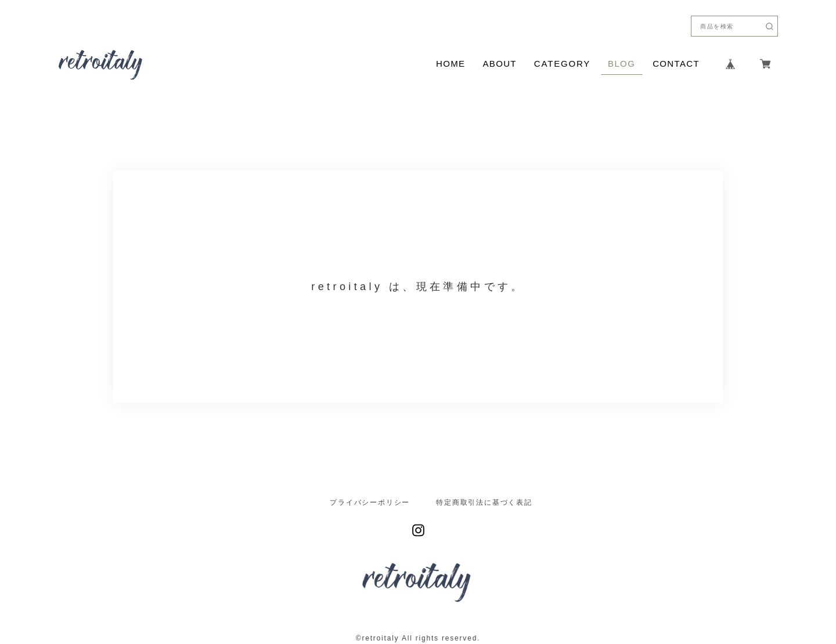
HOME (451, 64)
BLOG (621, 64)
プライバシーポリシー (370, 502)
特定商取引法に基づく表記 (484, 502)
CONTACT (676, 64)
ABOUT (499, 64)
